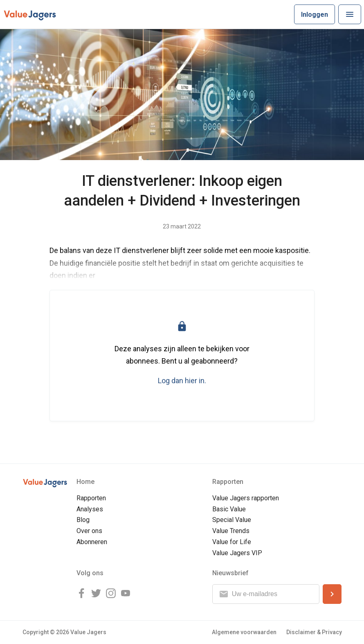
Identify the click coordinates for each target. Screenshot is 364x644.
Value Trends (231, 531)
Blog (83, 520)
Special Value (232, 520)
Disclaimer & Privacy (314, 632)
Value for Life (232, 542)
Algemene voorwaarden (244, 632)
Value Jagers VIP (237, 553)
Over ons (89, 531)
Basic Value (229, 509)
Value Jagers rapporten (246, 498)
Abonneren (92, 542)
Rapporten (91, 498)
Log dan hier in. (182, 381)
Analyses (90, 509)
